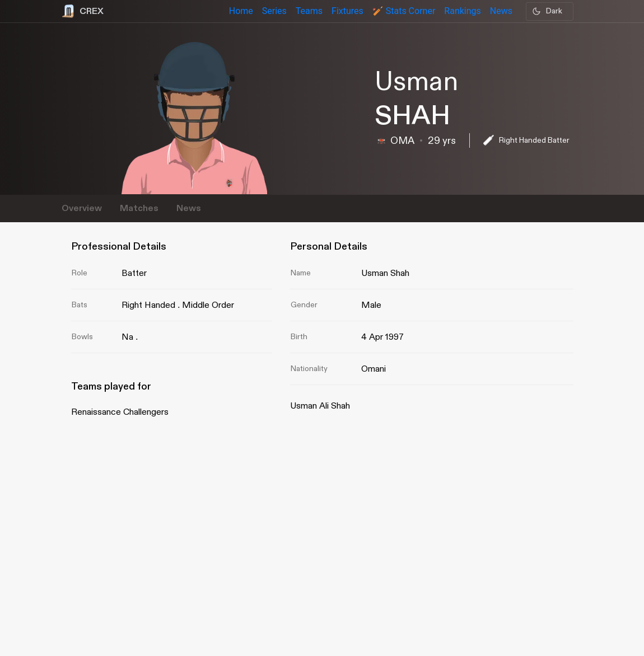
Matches (139, 208)
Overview (82, 208)
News (189, 208)
